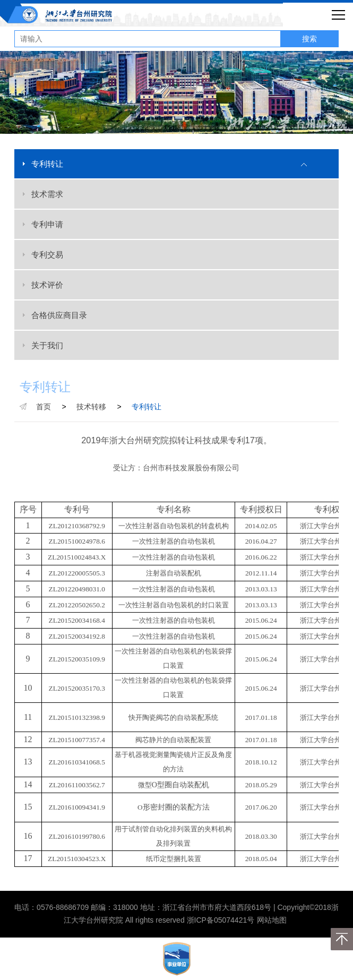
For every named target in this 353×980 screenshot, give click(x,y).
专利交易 (47, 255)
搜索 (309, 39)
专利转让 (47, 164)
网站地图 (272, 920)
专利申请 (47, 224)
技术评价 (47, 285)
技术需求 (47, 194)
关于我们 (47, 345)
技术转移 (91, 407)
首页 (44, 407)
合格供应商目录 (59, 315)
